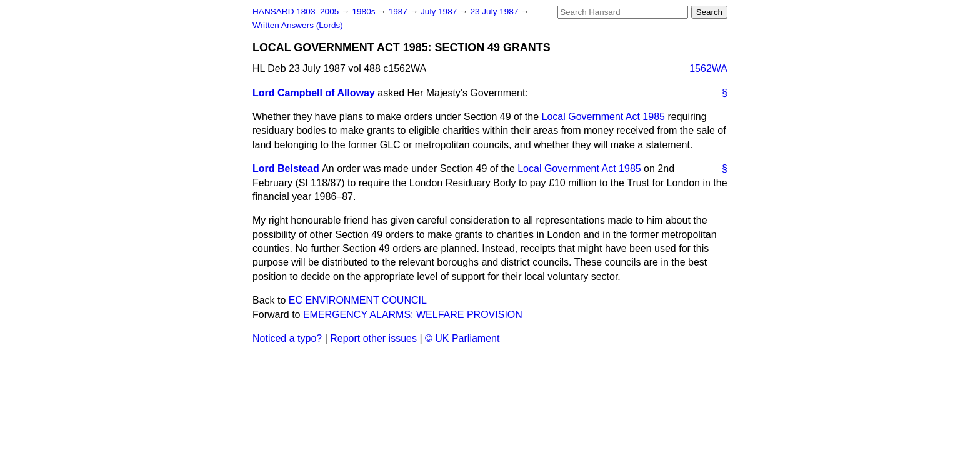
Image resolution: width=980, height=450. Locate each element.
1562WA (708, 68)
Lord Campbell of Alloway (314, 93)
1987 (399, 12)
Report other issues (373, 338)
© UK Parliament (462, 338)
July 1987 (440, 12)
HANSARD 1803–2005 (296, 12)
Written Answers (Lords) (298, 25)
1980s (365, 12)
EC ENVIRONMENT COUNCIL (358, 300)
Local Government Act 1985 (603, 117)
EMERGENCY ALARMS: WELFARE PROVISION (413, 315)
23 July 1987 (495, 12)
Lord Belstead (286, 168)
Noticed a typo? (287, 338)
